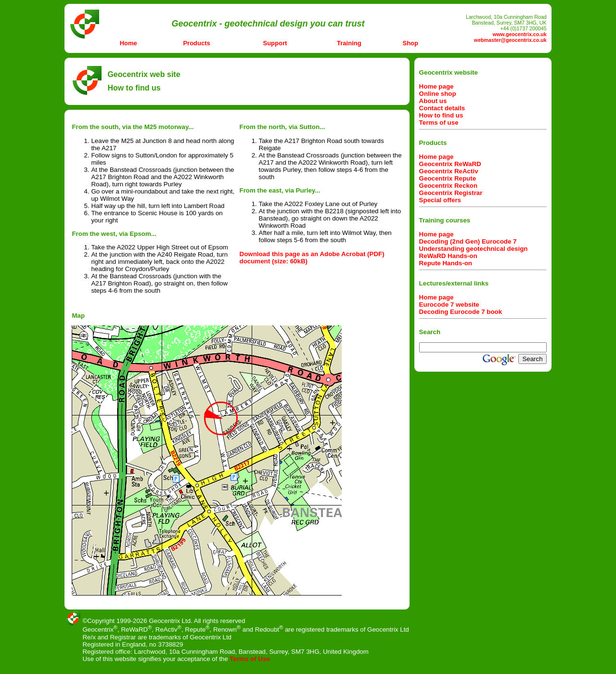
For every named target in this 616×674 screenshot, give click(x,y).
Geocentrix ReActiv (449, 171)
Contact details (442, 108)
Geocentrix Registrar (451, 193)
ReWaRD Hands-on (448, 256)
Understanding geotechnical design (474, 249)
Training (349, 43)
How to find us (441, 115)
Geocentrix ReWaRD (450, 164)
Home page (436, 86)
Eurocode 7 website (449, 305)
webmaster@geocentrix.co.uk (510, 40)
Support (275, 43)
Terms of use (439, 123)
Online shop (438, 94)
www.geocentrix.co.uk (519, 34)
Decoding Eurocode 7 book (461, 312)
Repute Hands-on (446, 263)
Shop (411, 43)
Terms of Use (250, 659)
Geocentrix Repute (448, 178)
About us (433, 101)
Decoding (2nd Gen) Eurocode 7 (468, 241)
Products (196, 43)
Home (128, 43)
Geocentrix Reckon (448, 186)
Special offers (440, 200)
